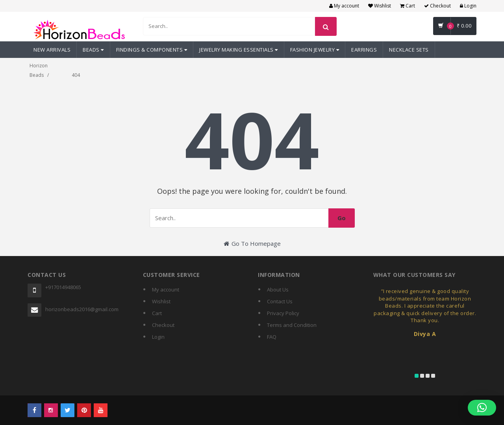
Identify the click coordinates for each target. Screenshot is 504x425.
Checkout (437, 6)
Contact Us (280, 301)
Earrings (364, 50)
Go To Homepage (252, 243)
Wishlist (380, 6)
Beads (93, 50)
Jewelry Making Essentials (239, 50)
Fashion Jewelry (315, 50)
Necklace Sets (409, 50)
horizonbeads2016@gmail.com (82, 309)
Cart (408, 6)
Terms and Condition (292, 325)
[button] (482, 408)
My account (344, 6)
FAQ (272, 337)
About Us (278, 290)
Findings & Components (152, 50)
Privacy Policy (283, 313)
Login (468, 6)
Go (342, 218)
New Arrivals (52, 50)
